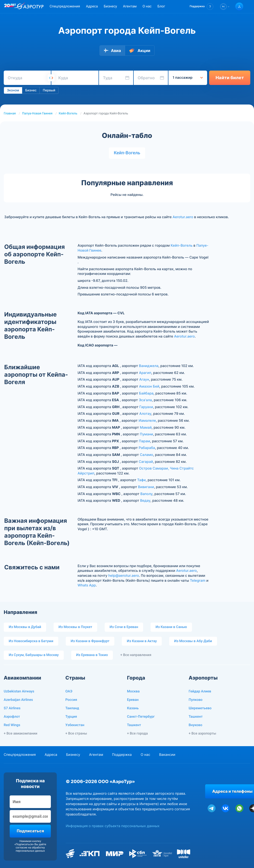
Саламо (147, 455)
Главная (10, 114)
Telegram (198, 581)
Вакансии (167, 755)
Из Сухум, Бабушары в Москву (34, 655)
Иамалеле (147, 421)
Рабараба (147, 448)
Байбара (146, 393)
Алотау (145, 414)
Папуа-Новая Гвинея (37, 114)
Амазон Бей (149, 386)
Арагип (145, 373)
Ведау (145, 501)
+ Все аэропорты (203, 734)
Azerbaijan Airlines (18, 700)
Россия (71, 700)
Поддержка (122, 755)
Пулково (196, 700)
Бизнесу (110, 6)
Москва (133, 691)
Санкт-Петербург (141, 717)
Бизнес (31, 90)
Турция (71, 717)
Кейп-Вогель (68, 114)
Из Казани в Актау (142, 641)
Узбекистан (75, 725)
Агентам (130, 6)
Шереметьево (200, 708)
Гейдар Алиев (200, 691)
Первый (49, 90)
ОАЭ (69, 691)
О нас (147, 6)
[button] (202, 7)
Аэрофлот (12, 717)
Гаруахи (146, 407)
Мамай (146, 428)
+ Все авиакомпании (20, 734)
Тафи (142, 480)
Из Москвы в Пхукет (75, 627)
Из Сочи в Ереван (124, 627)
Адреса (92, 6)
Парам (144, 441)
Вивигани (146, 487)
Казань (133, 708)
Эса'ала (145, 400)
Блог (161, 6)
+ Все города (137, 734)
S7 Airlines (12, 708)
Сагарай (146, 462)
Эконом (13, 90)
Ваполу (146, 494)
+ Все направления (136, 655)
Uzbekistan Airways (19, 691)
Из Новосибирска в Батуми (31, 641)
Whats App (87, 585)
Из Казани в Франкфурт (90, 641)
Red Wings (12, 725)
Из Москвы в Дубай (25, 627)
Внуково (196, 725)
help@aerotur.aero (124, 576)
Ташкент (134, 725)
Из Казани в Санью (171, 627)
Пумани (146, 434)
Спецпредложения (65, 6)
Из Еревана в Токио (92, 655)
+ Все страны (76, 734)
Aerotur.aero (183, 217)
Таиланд (72, 708)
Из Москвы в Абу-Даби (193, 641)
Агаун (144, 380)
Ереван (133, 700)
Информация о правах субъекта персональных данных (113, 826)
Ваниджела (149, 366)
